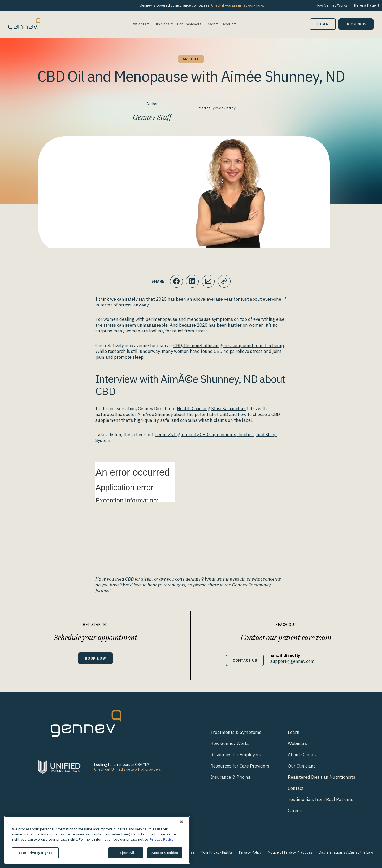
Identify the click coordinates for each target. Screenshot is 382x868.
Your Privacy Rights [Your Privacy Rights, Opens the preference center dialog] (35, 853)
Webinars (297, 743)
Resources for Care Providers (240, 766)
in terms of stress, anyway (122, 305)
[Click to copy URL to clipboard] (224, 281)
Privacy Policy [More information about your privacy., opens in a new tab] (162, 839)
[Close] (181, 822)
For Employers (189, 24)
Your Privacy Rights (217, 852)
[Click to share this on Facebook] (176, 281)
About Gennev (302, 755)
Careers (296, 810)
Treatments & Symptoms (236, 732)
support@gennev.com (292, 661)
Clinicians (162, 24)
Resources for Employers (236, 755)
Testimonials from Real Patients (321, 799)
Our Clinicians (302, 766)
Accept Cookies (165, 853)
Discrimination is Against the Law (346, 852)
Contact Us (245, 660)
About (228, 24)
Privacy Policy (250, 852)
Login (323, 24)
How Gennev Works (332, 5)
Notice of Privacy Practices (290, 852)
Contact (296, 788)
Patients (139, 24)
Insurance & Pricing (231, 777)
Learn (210, 24)
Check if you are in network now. (238, 5)
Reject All (126, 853)
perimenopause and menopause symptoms (189, 319)
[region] (97, 840)
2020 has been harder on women (230, 325)
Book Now (356, 24)
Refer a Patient (367, 5)
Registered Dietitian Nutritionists (322, 777)
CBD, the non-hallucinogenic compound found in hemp (229, 345)
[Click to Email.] (208, 281)
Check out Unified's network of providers (128, 769)
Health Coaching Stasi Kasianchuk (211, 409)
